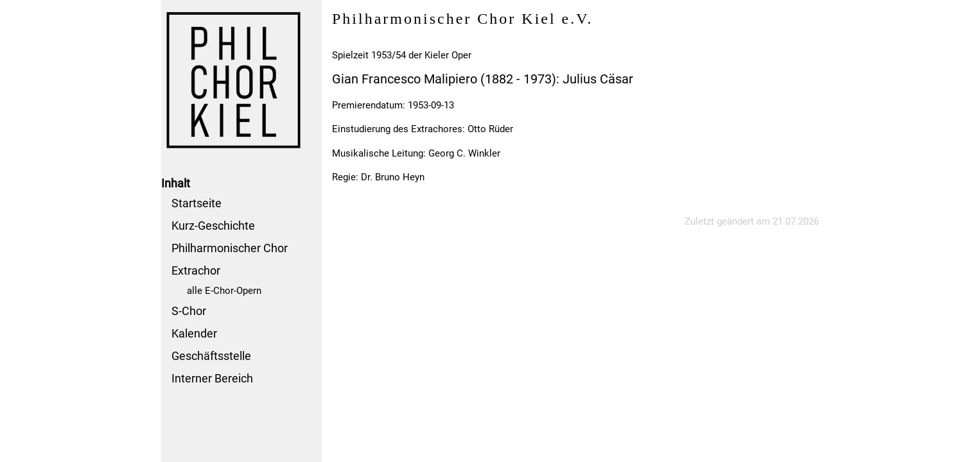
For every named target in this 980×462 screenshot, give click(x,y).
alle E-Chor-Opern (224, 291)
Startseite (197, 203)
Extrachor (196, 270)
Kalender (194, 333)
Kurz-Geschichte (213, 226)
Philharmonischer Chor (230, 248)
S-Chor (189, 311)
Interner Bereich (212, 378)
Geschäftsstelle (211, 356)
